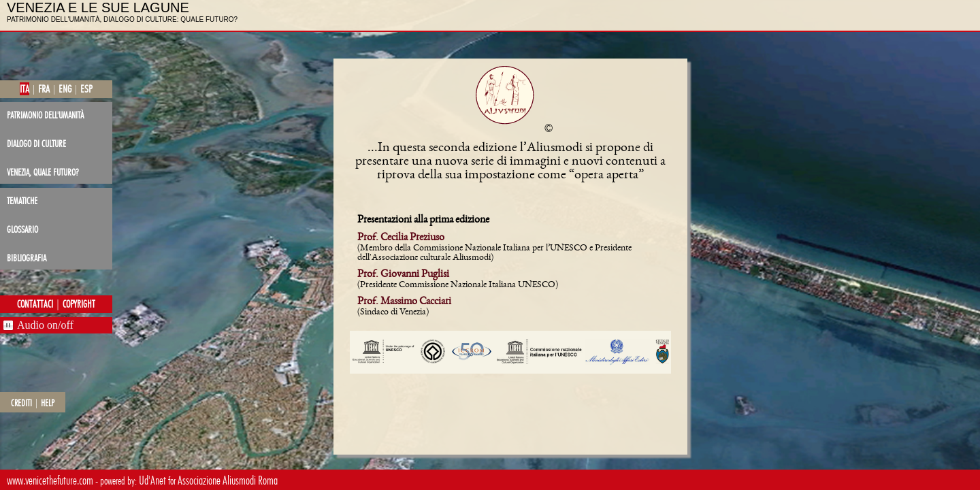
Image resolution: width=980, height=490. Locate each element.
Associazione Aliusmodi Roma (228, 480)
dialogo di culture (36, 143)
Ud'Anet (152, 480)
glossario (22, 229)
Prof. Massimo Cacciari (404, 302)
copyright (79, 304)
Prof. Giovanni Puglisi (403, 275)
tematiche (22, 200)
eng (65, 89)
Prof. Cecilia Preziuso (401, 238)
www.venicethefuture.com (50, 480)
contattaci (35, 304)
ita (24, 89)
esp (86, 89)
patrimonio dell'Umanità (45, 115)
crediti (21, 403)
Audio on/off (45, 325)
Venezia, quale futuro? (43, 172)
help (48, 403)
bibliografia (27, 258)
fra (44, 89)
